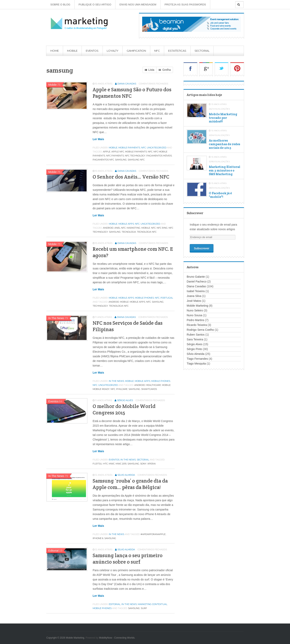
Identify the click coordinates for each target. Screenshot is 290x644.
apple (107, 152)
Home (55, 51)
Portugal (167, 298)
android (108, 228)
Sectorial (202, 51)
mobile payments (136, 152)
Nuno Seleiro (195, 310)
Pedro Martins (195, 320)
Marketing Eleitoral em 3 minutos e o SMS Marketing (225, 171)
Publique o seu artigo (95, 5)
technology (100, 306)
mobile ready (101, 389)
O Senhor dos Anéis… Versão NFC (131, 177)
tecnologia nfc (147, 232)
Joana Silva (194, 296)
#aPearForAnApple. (153, 534)
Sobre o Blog (60, 5)
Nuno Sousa (194, 315)
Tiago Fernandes (197, 359)
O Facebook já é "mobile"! (220, 195)
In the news (116, 381)
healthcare (153, 385)
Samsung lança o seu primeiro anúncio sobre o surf (128, 559)
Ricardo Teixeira (197, 325)
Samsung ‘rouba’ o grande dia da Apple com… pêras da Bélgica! (130, 484)
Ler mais (98, 139)
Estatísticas (177, 51)
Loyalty (113, 51)
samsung (121, 160)
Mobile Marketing (197, 306)
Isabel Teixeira (196, 291)
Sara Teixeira (195, 339)
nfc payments (115, 156)
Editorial (115, 604)
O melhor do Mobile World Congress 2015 (124, 409)
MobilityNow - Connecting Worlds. (117, 638)
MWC (112, 464)
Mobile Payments (129, 148)
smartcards (149, 389)
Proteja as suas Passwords (185, 5)
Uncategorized (157, 148)
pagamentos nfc (103, 160)
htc (105, 464)
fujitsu (97, 464)
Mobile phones (144, 298)
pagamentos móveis (159, 156)
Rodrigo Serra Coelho (200, 330)
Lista (150, 70)
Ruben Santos (196, 335)
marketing (134, 228)
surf (144, 608)
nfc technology (135, 156)
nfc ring (162, 228)
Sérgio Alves (125, 400)
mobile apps (137, 302)
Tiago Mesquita (196, 364)
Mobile (72, 51)
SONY (143, 464)
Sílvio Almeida (126, 475)
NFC (157, 51)
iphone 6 (98, 538)
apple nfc (118, 152)
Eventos (92, 51)
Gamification (136, 51)
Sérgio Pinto (194, 349)
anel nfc (120, 228)
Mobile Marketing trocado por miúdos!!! (223, 118)
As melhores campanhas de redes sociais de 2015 (224, 144)
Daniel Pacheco (197, 281)
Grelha (165, 70)
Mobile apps (126, 224)
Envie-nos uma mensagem (138, 5)
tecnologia (129, 232)
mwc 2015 (121, 464)
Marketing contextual (152, 604)
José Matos (194, 301)
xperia (152, 464)
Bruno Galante (196, 277)
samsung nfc (136, 160)
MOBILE (146, 228)
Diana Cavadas (127, 84)
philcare (122, 389)
